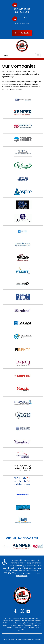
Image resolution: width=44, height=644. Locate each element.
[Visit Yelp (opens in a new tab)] (16, 611)
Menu (6, 55)
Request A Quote (22, 33)
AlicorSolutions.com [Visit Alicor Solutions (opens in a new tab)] (14, 639)
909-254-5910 (22, 12)
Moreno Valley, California (23, 618)
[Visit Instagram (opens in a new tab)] (28, 611)
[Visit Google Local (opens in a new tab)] (22, 611)
